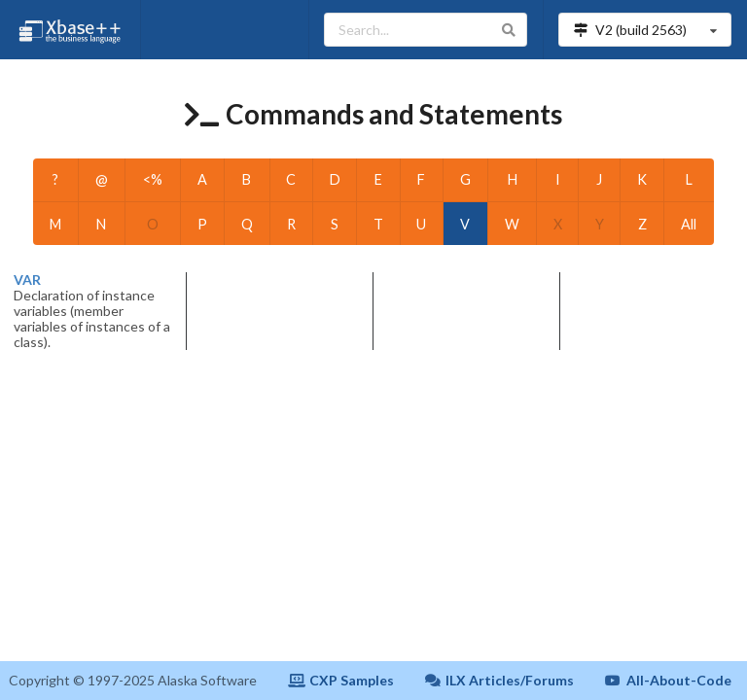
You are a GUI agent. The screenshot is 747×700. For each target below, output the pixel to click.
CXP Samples (341, 680)
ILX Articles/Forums (500, 680)
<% (153, 179)
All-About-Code (668, 680)
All (689, 224)
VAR (27, 280)
